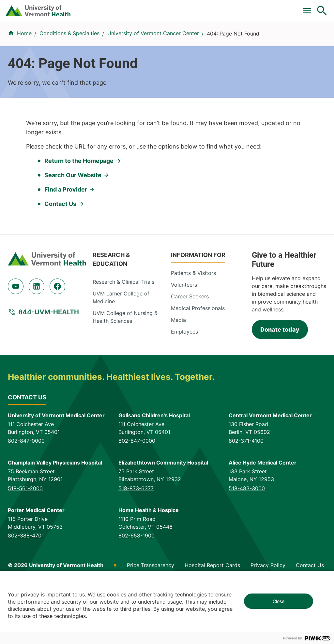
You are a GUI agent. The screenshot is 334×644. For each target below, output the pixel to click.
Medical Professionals (198, 368)
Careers (215, 7)
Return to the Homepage (79, 220)
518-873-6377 (136, 548)
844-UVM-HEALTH (49, 372)
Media (178, 379)
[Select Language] (256, 7)
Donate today (280, 389)
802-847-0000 (26, 500)
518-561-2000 (25, 548)
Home (24, 62)
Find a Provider (77, 35)
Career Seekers (190, 356)
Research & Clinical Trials (123, 341)
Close (279, 601)
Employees (184, 391)
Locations (180, 35)
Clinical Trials (73, 7)
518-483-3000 (247, 548)
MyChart (310, 7)
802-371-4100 (246, 500)
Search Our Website (73, 235)
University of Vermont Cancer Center (153, 62)
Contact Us (60, 263)
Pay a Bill (33, 7)
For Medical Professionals (132, 7)
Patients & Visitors (221, 35)
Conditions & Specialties (132, 35)
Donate (185, 7)
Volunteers (184, 344)
